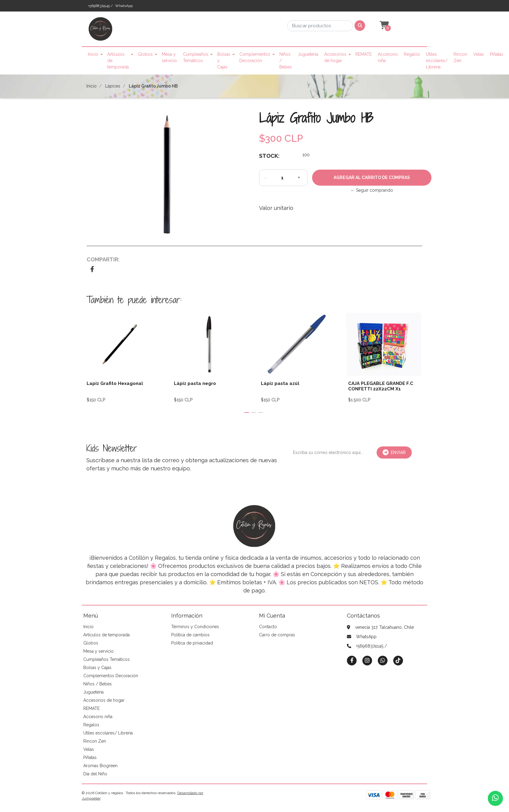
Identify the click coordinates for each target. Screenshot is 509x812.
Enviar (394, 452)
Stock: (269, 156)
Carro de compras (277, 635)
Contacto (268, 627)
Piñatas (497, 54)
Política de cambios (190, 635)
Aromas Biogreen (100, 766)
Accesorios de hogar (335, 57)
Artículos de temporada (118, 61)
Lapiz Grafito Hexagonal (115, 383)
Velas (479, 54)
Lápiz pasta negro (195, 383)
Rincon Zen (460, 57)
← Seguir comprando (372, 190)
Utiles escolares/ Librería (437, 61)
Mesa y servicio (169, 57)
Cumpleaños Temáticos (196, 57)
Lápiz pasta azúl (280, 383)
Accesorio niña (388, 57)
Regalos (412, 54)
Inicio (93, 54)
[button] (384, 25)
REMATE (364, 54)
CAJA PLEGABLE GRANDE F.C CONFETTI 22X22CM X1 (381, 386)
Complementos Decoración (255, 57)
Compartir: (103, 259)
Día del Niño (95, 774)
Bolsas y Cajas (224, 61)
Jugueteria (308, 54)
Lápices (113, 86)
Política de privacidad (192, 643)
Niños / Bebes (286, 61)
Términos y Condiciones (195, 627)
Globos (145, 54)
